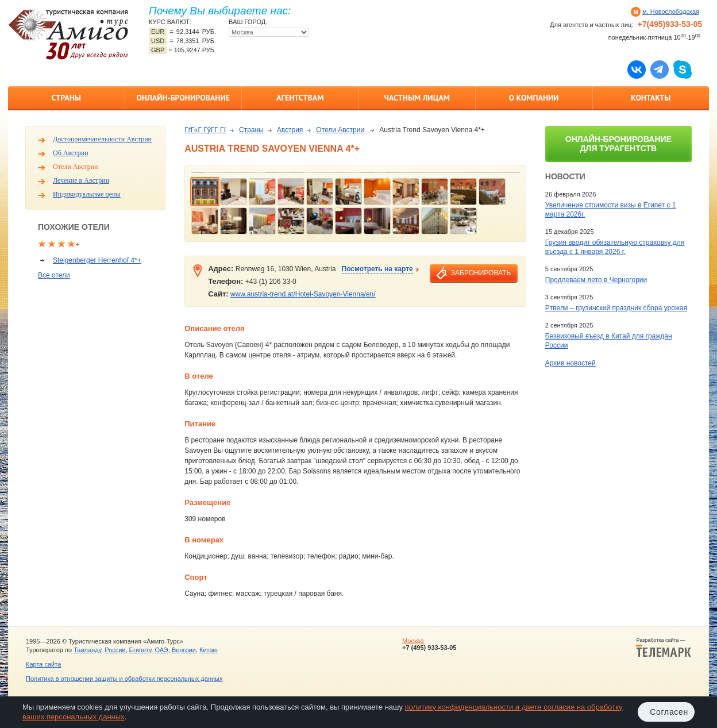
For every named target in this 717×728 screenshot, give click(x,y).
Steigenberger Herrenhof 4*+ (97, 260)
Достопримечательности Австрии (102, 139)
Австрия (290, 130)
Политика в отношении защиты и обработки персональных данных (124, 679)
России (115, 650)
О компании (534, 98)
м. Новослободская (671, 11)
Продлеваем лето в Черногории (596, 280)
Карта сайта (43, 664)
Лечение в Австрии (81, 180)
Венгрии (184, 650)
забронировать (481, 273)
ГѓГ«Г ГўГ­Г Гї (205, 130)
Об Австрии (71, 153)
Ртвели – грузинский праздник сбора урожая (616, 308)
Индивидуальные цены (87, 194)
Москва (413, 641)
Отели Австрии (75, 167)
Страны (66, 98)
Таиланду (87, 650)
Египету (140, 650)
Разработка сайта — (664, 648)
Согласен (669, 712)
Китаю (209, 650)
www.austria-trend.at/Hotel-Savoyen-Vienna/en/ (303, 294)
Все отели (54, 275)
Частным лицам (417, 98)
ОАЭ (161, 650)
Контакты (651, 98)
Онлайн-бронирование (183, 98)
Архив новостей (570, 363)
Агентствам (300, 98)
